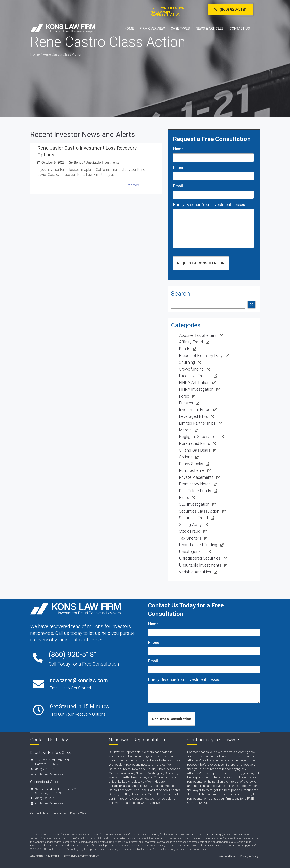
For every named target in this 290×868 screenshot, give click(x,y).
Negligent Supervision (198, 437)
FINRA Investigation (196, 389)
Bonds (78, 162)
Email (178, 186)
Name (178, 149)
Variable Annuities (195, 572)
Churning (187, 362)
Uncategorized (192, 552)
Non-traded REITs (195, 443)
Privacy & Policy (249, 856)
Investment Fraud (195, 410)
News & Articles (210, 28)
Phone (179, 168)
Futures (186, 403)
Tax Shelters (190, 538)
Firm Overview (152, 28)
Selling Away (190, 525)
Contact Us (240, 28)
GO (251, 305)
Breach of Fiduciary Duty (201, 356)
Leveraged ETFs (193, 416)
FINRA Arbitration (194, 383)
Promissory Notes (195, 484)
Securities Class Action (199, 511)
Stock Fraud (190, 531)
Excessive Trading (195, 376)
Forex (184, 396)
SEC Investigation (194, 504)
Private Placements (196, 477)
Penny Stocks (191, 464)
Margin (185, 430)
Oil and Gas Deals (195, 450)
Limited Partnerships (197, 423)
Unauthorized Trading (198, 545)
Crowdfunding (191, 369)
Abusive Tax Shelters (198, 335)
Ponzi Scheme (192, 470)
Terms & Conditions (225, 856)
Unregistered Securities (200, 558)
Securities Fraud (194, 518)
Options (186, 457)
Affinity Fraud (191, 342)
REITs (184, 497)
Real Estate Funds (195, 491)
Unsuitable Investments (102, 162)
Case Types (180, 28)
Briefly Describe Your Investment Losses (209, 205)
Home (129, 28)
